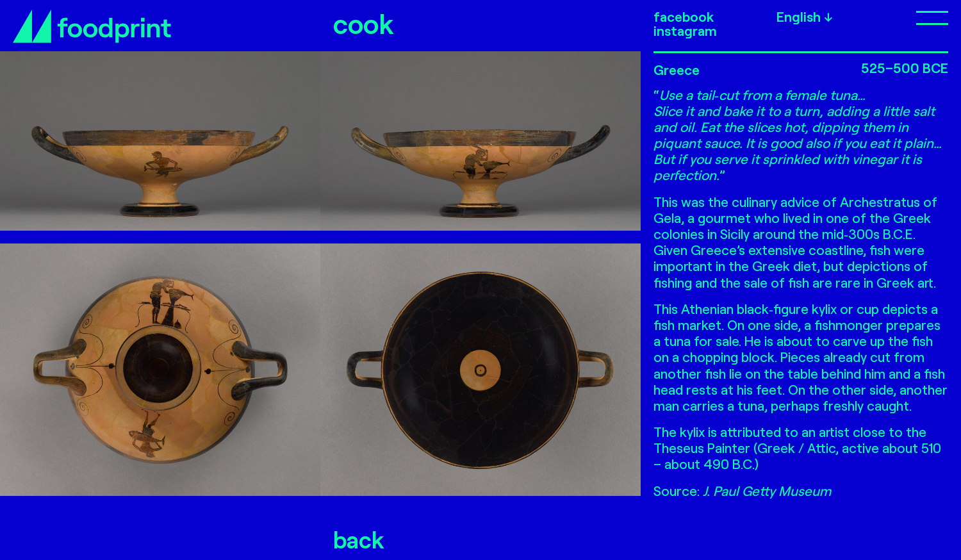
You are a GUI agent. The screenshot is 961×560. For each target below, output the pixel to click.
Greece (677, 70)
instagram (685, 31)
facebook (684, 17)
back (359, 539)
